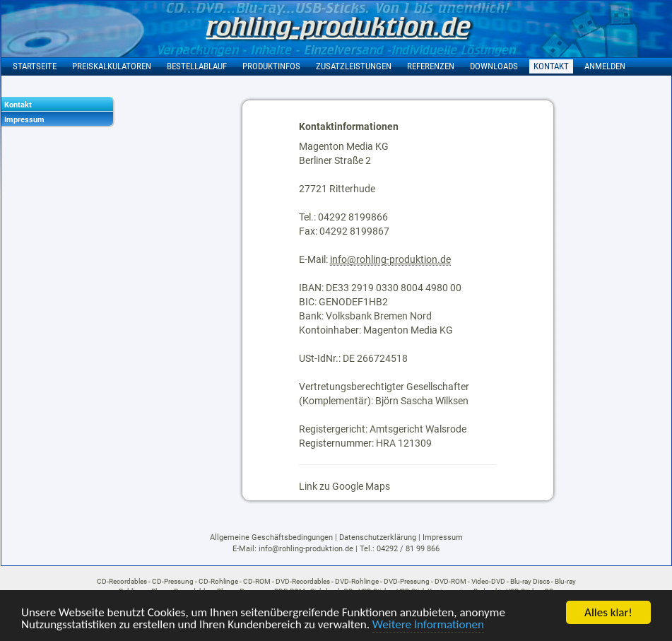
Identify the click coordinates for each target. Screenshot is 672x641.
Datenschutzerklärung (378, 537)
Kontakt (18, 105)
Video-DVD (488, 581)
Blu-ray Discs (530, 581)
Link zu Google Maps (344, 486)
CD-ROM (257, 581)
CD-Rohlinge (218, 581)
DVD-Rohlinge (357, 581)
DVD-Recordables (303, 581)
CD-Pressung (173, 581)
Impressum (24, 120)
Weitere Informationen (428, 625)
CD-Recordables (122, 581)
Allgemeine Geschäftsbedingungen (271, 537)
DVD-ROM (450, 581)
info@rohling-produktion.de (390, 259)
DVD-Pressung (407, 581)
